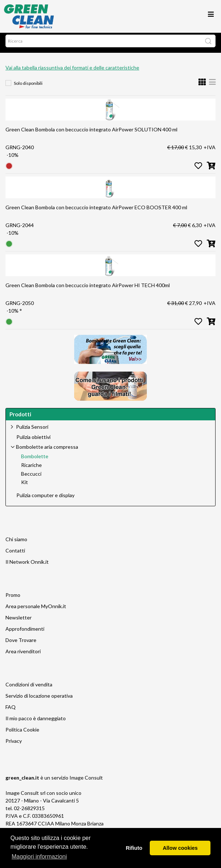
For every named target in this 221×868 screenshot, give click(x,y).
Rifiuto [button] (134, 848)
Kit (25, 486)
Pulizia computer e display (45, 499)
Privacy (14, 744)
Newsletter (19, 621)
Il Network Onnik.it (27, 565)
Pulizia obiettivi (33, 441)
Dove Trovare (21, 644)
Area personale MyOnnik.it (36, 610)
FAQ (11, 711)
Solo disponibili (28, 87)
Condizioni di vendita (29, 688)
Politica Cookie (22, 733)
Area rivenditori (23, 655)
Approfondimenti (25, 632)
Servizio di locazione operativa (39, 699)
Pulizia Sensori (32, 430)
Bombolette (35, 460)
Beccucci (31, 477)
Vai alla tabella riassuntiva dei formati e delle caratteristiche (72, 71)
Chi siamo (16, 543)
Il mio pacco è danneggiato (36, 722)
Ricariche (31, 469)
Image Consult (86, 781)
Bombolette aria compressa (47, 450)
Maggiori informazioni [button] (39, 857)
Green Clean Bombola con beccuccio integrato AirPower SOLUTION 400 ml (91, 133)
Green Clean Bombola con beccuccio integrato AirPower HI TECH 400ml (88, 289)
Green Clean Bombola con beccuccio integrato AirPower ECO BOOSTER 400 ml (96, 211)
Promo (13, 599)
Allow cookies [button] (180, 848)
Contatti (15, 554)
